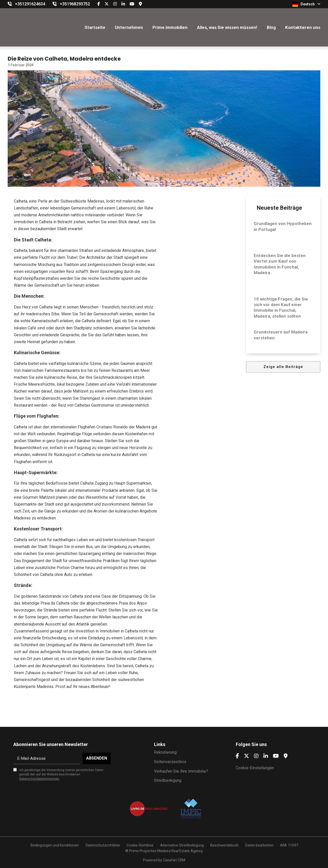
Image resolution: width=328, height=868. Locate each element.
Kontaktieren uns (303, 27)
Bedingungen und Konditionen (54, 845)
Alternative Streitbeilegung (182, 845)
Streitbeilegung (168, 780)
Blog (271, 27)
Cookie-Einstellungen (255, 768)
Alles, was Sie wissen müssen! (227, 27)
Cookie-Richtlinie (140, 845)
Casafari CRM (174, 860)
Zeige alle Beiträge (283, 367)
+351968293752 (75, 4)
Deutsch (306, 4)
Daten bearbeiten (259, 845)
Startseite (95, 27)
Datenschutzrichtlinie (103, 845)
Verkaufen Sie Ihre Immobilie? (181, 771)
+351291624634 (30, 4)
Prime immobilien (170, 27)
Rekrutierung (165, 752)
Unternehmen (129, 27)
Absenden (97, 758)
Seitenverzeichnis (170, 762)
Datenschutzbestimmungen (39, 779)
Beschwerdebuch (224, 845)
